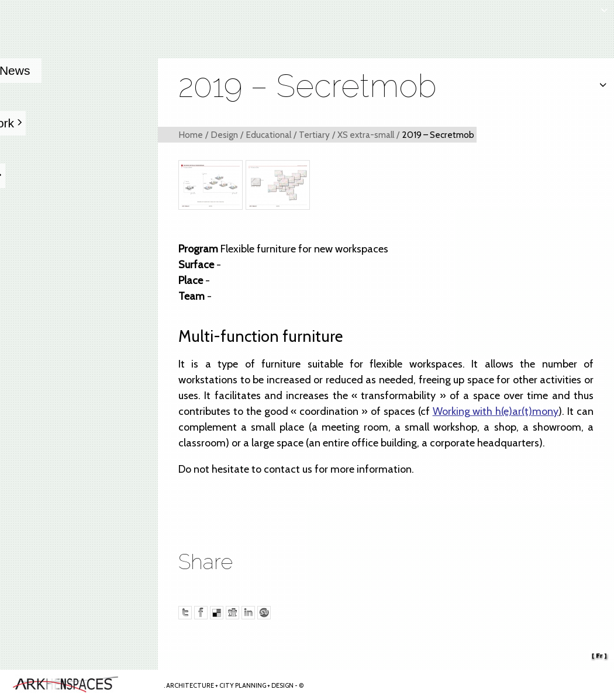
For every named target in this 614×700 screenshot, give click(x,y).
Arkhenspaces (80, 685)
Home (191, 135)
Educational (268, 135)
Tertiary (314, 135)
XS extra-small (366, 135)
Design (224, 135)
